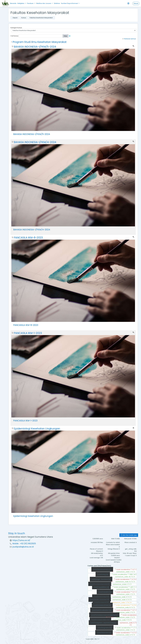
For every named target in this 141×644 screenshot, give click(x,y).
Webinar (57, 3)
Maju (66, 36)
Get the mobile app (129, 535)
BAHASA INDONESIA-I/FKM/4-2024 (35, 142)
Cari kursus (14, 36)
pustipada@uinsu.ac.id (23, 547)
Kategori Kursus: (16, 28)
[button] (70, 36)
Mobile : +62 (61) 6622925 (24, 544)
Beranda (13, 3)
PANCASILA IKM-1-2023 (28, 333)
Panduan (30, 3)
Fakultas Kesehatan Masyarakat (41, 18)
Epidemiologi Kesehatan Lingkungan (37, 429)
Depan (15, 18)
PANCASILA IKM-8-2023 (28, 238)
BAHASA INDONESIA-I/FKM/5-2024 (35, 47)
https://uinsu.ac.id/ (21, 540)
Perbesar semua (130, 39)
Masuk (136, 3)
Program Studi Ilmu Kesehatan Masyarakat (40, 42)
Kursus (24, 18)
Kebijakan (21, 3)
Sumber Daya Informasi (70, 3)
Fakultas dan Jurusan (44, 3)
